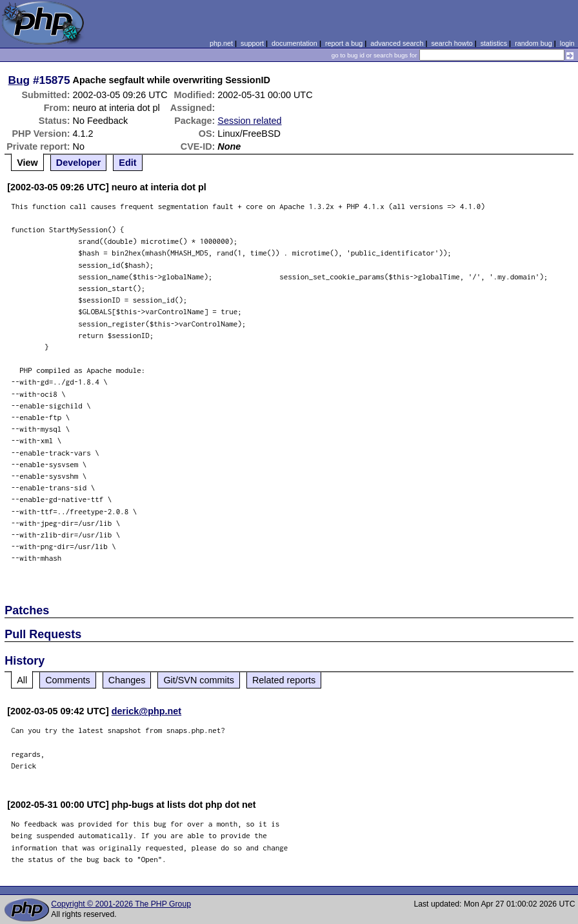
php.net (221, 43)
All (22, 680)
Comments (68, 680)
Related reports (284, 680)
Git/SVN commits (199, 680)
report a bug (344, 43)
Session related (249, 121)
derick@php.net (146, 711)
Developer (79, 163)
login (567, 43)
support (252, 43)
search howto (452, 43)
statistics (494, 43)
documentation (294, 43)
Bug (19, 80)
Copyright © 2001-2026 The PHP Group (121, 904)
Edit (127, 163)
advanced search (397, 43)
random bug (533, 43)
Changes (127, 680)
